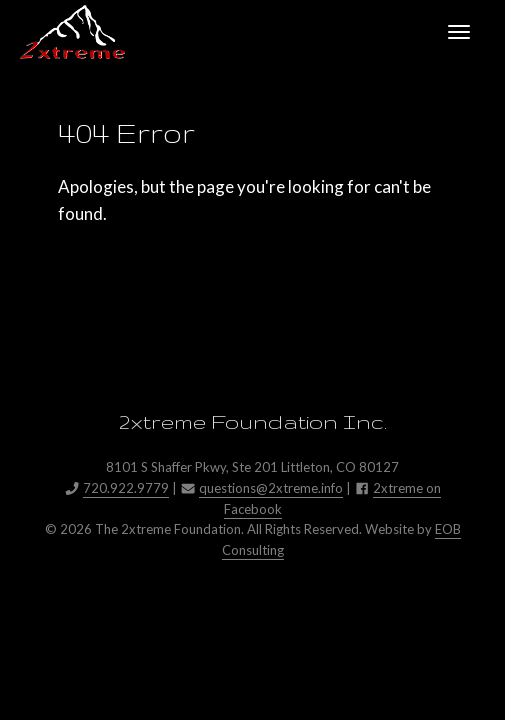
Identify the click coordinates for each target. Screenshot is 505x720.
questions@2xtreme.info (271, 488)
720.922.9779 (126, 488)
